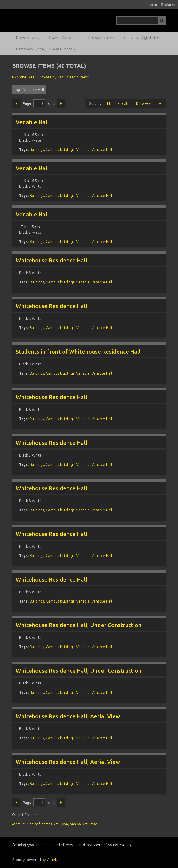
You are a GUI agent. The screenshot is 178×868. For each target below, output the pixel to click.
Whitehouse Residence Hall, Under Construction (79, 625)
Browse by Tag (51, 77)
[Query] (141, 20)
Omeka (53, 860)
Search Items (78, 77)
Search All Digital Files (141, 37)
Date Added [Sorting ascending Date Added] (146, 103)
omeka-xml (79, 824)
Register (168, 5)
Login (152, 5)
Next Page (61, 103)
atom (16, 824)
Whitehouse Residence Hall (51, 260)
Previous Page (16, 103)
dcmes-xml (51, 824)
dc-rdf (35, 824)
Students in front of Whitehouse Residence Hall (78, 352)
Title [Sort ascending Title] (110, 103)
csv (25, 824)
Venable (83, 149)
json (65, 824)
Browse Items (27, 37)
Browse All (24, 77)
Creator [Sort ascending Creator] (125, 103)
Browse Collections (64, 37)
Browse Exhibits (101, 37)
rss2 (94, 824)
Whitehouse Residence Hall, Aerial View (68, 716)
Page (34, 103)
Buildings (37, 149)
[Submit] (162, 20)
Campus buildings (60, 149)
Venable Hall (32, 122)
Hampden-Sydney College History (44, 49)
